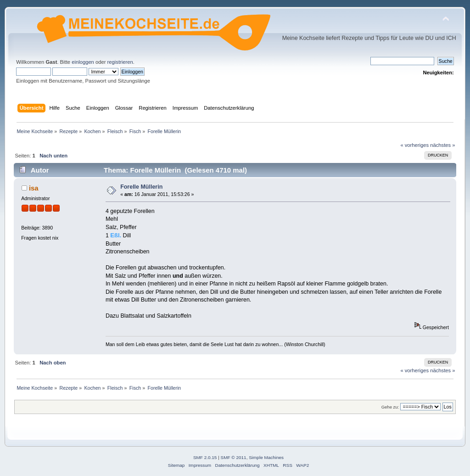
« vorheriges (414, 145)
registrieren (120, 62)
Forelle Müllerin (141, 187)
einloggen (83, 62)
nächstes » (442, 145)
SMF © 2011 (234, 457)
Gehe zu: (390, 407)
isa (34, 188)
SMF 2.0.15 (205, 457)
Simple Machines (266, 457)
